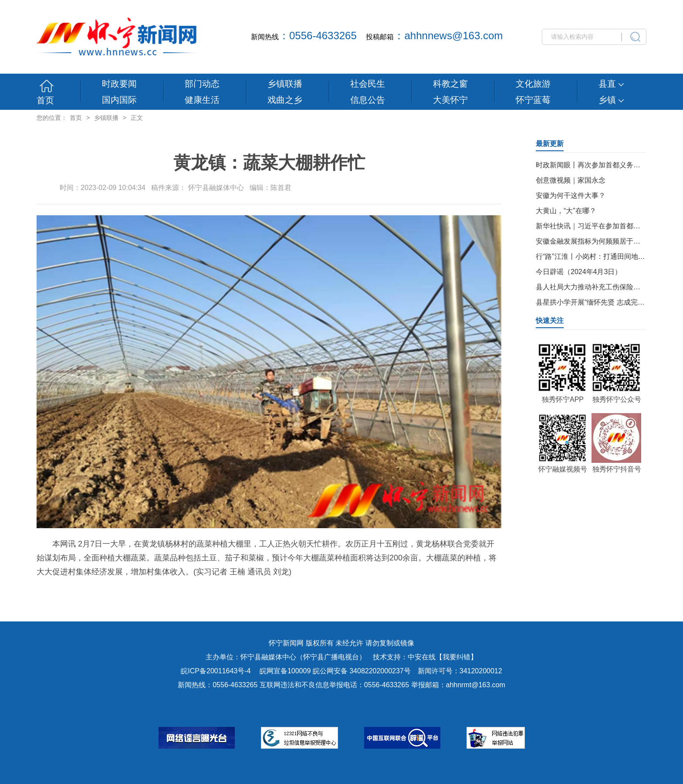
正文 (137, 118)
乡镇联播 (285, 84)
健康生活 (202, 100)
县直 (611, 84)
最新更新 (550, 144)
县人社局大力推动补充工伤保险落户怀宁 (598, 287)
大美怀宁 (450, 100)
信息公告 (368, 100)
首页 (45, 100)
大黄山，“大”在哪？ (566, 211)
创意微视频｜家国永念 (571, 180)
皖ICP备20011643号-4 (216, 671)
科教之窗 (450, 84)
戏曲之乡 (285, 100)
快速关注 (550, 321)
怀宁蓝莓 (533, 100)
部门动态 (202, 84)
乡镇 (611, 100)
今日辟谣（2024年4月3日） (579, 272)
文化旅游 (533, 84)
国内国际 (119, 100)
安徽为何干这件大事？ (571, 195)
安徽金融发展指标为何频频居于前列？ (595, 241)
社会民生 (368, 84)
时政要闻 (119, 84)
